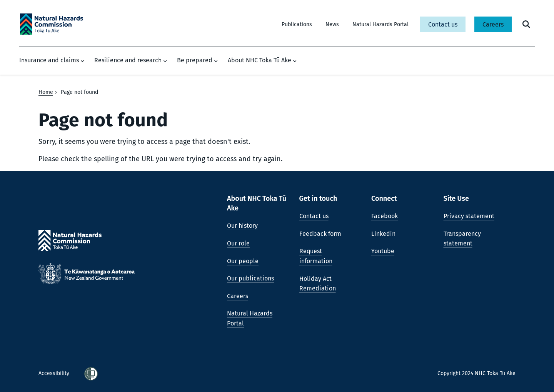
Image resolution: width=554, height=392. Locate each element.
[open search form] (526, 24)
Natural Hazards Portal (380, 24)
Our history (242, 226)
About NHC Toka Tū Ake (262, 60)
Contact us (443, 24)
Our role (238, 243)
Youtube (383, 251)
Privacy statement (469, 216)
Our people (243, 261)
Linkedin (383, 234)
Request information (316, 256)
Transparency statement (462, 239)
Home (46, 92)
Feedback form (320, 234)
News (332, 24)
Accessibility (55, 373)
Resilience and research (131, 60)
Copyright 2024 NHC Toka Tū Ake (476, 373)
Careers (493, 24)
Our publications (250, 278)
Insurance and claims (52, 60)
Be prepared (197, 60)
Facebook (385, 216)
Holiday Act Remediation (318, 284)
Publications (297, 24)
